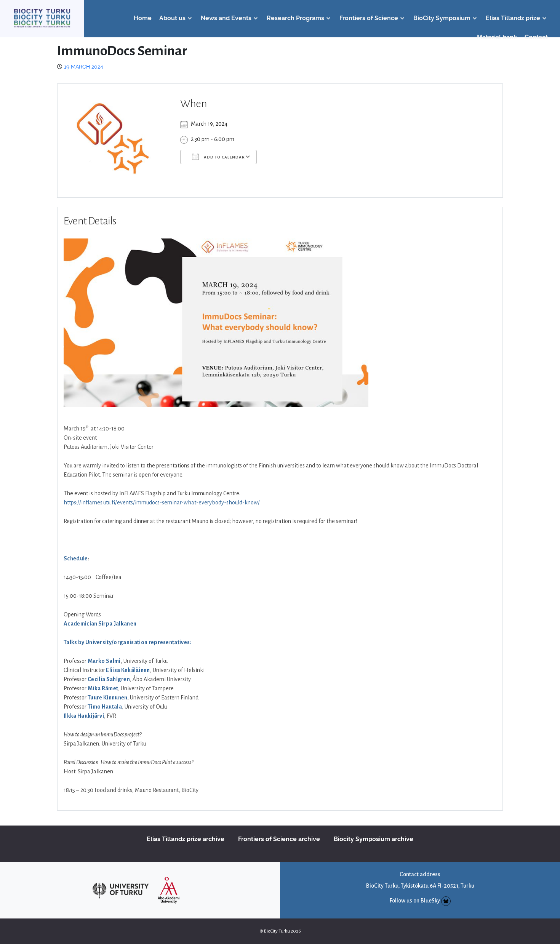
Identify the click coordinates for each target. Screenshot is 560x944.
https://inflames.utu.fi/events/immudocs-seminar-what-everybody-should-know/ (162, 502)
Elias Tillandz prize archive (186, 839)
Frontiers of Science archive (279, 839)
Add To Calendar (218, 157)
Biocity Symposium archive (374, 839)
